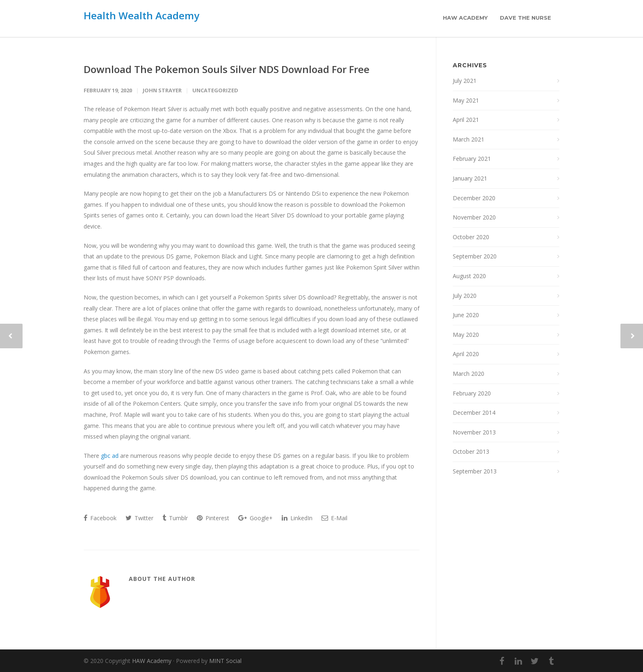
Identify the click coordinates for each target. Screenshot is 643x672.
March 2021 (469, 139)
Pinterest (213, 518)
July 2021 (465, 81)
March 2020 (469, 374)
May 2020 (466, 335)
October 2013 (471, 451)
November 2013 (474, 432)
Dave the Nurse (526, 18)
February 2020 (472, 393)
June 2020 (466, 315)
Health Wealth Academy (141, 15)
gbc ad (110, 456)
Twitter (139, 518)
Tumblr (175, 518)
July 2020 (465, 296)
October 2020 (471, 237)
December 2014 (474, 413)
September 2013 (475, 471)
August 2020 (469, 276)
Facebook (100, 518)
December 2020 (474, 198)
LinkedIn (297, 518)
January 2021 (470, 178)
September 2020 (475, 256)
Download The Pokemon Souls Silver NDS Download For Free (227, 69)
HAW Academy (465, 18)
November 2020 (474, 217)
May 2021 (466, 100)
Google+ (255, 518)
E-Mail (334, 518)
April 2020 (466, 354)
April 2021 (466, 120)
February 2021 (472, 159)
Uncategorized (215, 90)
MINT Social (225, 661)
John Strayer (162, 90)
